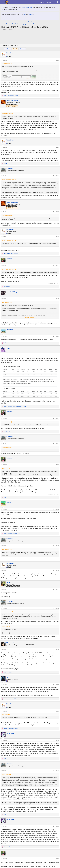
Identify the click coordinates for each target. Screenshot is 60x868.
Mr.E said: (5, 715)
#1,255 (57, 212)
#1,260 (57, 355)
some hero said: (7, 774)
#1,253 (57, 147)
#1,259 (57, 336)
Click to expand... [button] (30, 79)
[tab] (29, 21)
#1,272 (57, 740)
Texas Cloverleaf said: (8, 179)
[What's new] (54, 2)
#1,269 (57, 650)
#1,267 (57, 590)
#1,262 (57, 444)
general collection (27, 7)
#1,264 (57, 509)
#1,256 (57, 237)
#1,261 (57, 418)
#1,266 (57, 571)
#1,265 (57, 546)
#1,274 (57, 827)
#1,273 (57, 771)
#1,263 (57, 465)
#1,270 (57, 684)
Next (22, 49)
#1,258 (57, 299)
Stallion (5, 30)
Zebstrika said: (6, 422)
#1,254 (57, 176)
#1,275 (57, 859)
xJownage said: (6, 114)
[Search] (58, 2)
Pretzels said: (6, 64)
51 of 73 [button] (15, 49)
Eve (24, 14)
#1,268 (57, 608)
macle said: (5, 627)
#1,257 (57, 266)
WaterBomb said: (7, 612)
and (11, 96)
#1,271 (57, 711)
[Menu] (3, 2)
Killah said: (5, 469)
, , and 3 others (15, 406)
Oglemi (31, 14)
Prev (8, 49)
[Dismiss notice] (57, 7)
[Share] (54, 60)
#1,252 (57, 110)
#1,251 (57, 60)
